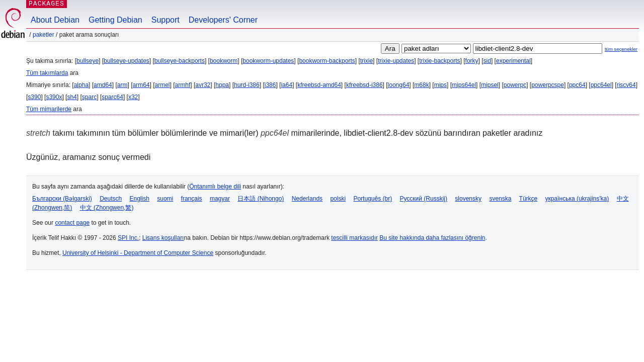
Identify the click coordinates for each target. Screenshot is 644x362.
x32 (133, 97)
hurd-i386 (247, 85)
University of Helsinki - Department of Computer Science (138, 253)
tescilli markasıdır (354, 238)
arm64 (141, 85)
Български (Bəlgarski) (62, 199)
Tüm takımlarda (47, 73)
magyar (220, 199)
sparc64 (112, 97)
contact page (72, 223)
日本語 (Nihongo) (261, 199)
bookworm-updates (268, 61)
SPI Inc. (128, 238)
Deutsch (111, 199)
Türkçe (529, 199)
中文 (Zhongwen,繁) (107, 208)
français (192, 199)
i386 (270, 85)
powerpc (515, 85)
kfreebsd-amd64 (319, 85)
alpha (81, 85)
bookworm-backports (327, 61)
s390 (34, 97)
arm (123, 85)
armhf (183, 85)
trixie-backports (439, 61)
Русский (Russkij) (423, 199)
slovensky (468, 199)
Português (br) (373, 199)
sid (487, 61)
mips (440, 85)
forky (472, 61)
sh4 (72, 97)
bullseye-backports (180, 61)
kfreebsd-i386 (365, 85)
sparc (89, 97)
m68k (421, 85)
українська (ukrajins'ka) (577, 199)
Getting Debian (115, 20)
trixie (367, 61)
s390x (54, 97)
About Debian (55, 20)
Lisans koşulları (163, 238)
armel (163, 85)
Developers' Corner (223, 20)
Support (166, 20)
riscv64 (626, 85)
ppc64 (577, 85)
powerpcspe (548, 85)
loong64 (399, 85)
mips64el (464, 85)
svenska (500, 199)
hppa (222, 85)
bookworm (224, 61)
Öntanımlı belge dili (215, 187)
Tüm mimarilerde (49, 109)
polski (338, 199)
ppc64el (601, 85)
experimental (513, 61)
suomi (165, 199)
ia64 (287, 85)
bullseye (88, 61)
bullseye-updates (127, 61)
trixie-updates (396, 61)
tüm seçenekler (621, 49)
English (140, 199)
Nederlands (307, 199)
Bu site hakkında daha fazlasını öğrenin (432, 238)
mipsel (490, 85)
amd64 (103, 85)
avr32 (203, 85)
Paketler (44, 35)
